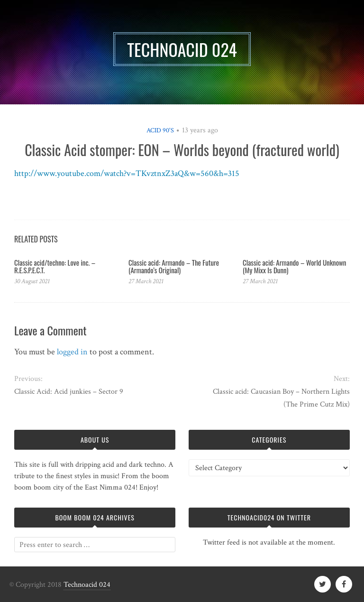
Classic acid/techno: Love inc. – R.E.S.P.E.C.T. (55, 266)
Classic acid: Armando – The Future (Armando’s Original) (174, 266)
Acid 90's (160, 130)
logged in (72, 352)
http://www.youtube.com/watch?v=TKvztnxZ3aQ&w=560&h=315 (127, 173)
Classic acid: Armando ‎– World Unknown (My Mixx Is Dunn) (294, 266)
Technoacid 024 (87, 585)
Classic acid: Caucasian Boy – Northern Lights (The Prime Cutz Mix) (281, 398)
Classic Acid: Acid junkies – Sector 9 (69, 392)
